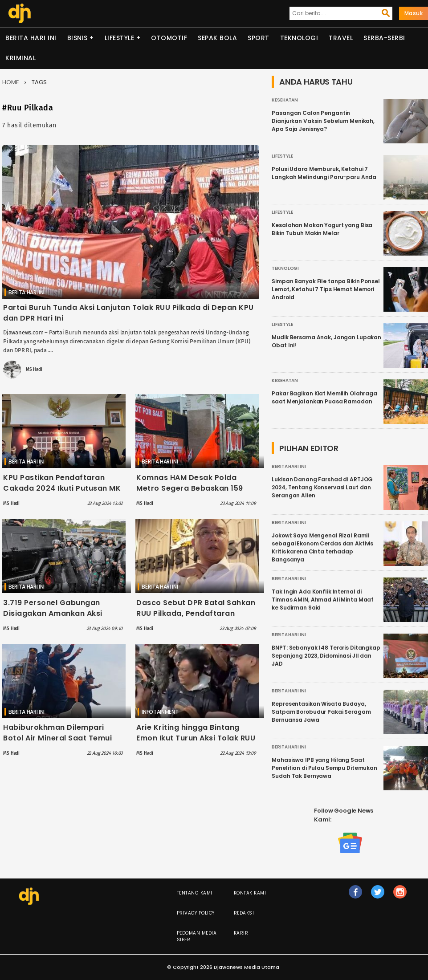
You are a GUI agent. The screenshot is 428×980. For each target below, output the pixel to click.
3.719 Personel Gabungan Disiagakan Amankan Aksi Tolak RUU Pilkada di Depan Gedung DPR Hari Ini (55, 619)
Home (11, 82)
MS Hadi (34, 370)
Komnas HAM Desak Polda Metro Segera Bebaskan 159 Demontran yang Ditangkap (190, 488)
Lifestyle (120, 38)
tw (378, 896)
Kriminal (20, 58)
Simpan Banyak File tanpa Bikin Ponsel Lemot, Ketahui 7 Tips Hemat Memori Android (326, 289)
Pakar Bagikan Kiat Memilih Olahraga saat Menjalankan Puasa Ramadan (324, 397)
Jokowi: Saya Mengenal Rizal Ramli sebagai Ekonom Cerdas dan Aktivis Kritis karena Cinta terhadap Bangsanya (322, 547)
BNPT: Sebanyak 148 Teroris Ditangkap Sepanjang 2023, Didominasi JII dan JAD (326, 656)
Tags (39, 82)
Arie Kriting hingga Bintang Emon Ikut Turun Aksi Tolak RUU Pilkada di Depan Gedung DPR (196, 738)
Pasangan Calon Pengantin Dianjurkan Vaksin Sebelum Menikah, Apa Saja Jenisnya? (323, 121)
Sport (259, 38)
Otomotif (169, 38)
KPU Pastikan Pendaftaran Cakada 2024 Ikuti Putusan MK (62, 483)
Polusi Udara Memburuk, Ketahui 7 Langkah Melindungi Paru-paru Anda (324, 173)
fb (356, 896)
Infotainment (160, 712)
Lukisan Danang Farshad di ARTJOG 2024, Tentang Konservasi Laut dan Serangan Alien (322, 487)
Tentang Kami (195, 893)
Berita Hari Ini (31, 38)
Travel (341, 38)
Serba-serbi (384, 38)
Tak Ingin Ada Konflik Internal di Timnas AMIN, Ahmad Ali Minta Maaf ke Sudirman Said (323, 600)
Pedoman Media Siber (197, 936)
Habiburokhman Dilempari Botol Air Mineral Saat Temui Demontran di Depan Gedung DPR (59, 743)
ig (400, 896)
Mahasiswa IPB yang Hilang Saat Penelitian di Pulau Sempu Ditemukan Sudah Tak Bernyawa (324, 768)
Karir (241, 933)
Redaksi (244, 913)
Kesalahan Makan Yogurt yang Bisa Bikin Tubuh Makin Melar (322, 229)
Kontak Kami (250, 893)
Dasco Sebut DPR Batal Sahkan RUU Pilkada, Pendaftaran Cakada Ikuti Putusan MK (196, 613)
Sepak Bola (217, 38)
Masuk (414, 13)
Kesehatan (285, 100)
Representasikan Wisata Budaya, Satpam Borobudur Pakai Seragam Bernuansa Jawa (321, 712)
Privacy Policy (196, 913)
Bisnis (77, 38)
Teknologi (299, 38)
